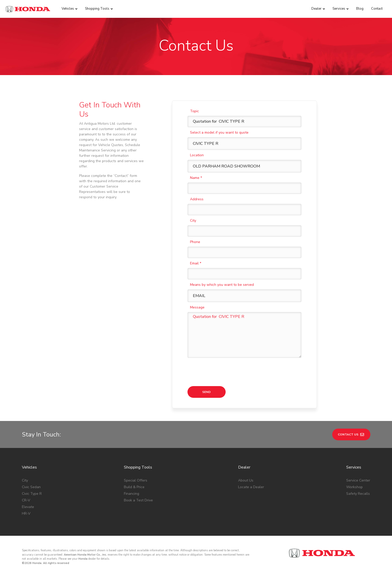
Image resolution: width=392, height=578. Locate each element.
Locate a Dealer (251, 487)
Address (197, 199)
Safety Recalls (358, 494)
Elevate (28, 507)
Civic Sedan (31, 487)
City (193, 221)
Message (197, 307)
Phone (195, 242)
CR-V (26, 500)
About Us (246, 480)
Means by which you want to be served (222, 285)
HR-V (26, 513)
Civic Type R (32, 494)
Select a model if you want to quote (219, 132)
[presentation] (226, 372)
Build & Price (134, 487)
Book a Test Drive (138, 500)
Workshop (354, 487)
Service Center (358, 480)
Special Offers (136, 480)
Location (197, 155)
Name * (196, 178)
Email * (196, 263)
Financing (132, 494)
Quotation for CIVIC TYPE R (244, 335)
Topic (194, 111)
